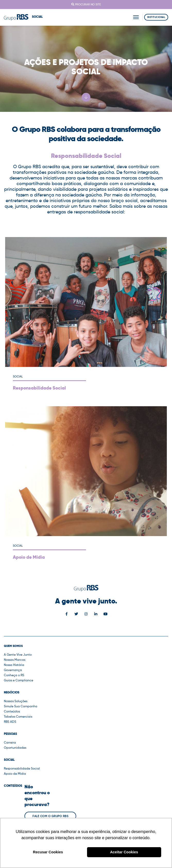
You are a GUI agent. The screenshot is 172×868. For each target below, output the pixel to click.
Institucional (156, 17)
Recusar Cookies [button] (48, 852)
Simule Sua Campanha (21, 706)
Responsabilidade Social (22, 768)
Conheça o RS (14, 675)
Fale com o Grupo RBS (50, 816)
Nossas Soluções (16, 701)
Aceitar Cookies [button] (124, 852)
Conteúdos (12, 711)
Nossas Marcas (15, 660)
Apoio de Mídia (15, 774)
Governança (13, 670)
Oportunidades (15, 748)
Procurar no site (86, 4)
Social (9, 760)
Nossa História (14, 665)
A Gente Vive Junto (18, 654)
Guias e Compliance (19, 680)
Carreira (10, 742)
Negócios (12, 692)
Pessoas (10, 734)
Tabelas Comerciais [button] (18, 716)
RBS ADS (10, 722)
